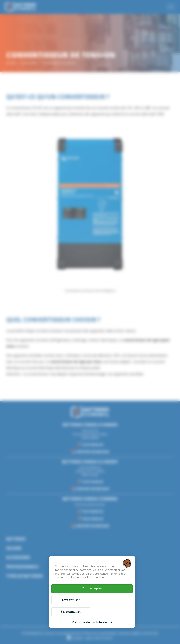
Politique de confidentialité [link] (92, 622)
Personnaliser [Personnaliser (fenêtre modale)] (71, 612)
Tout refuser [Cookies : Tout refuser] (71, 600)
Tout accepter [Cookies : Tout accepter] (92, 589)
